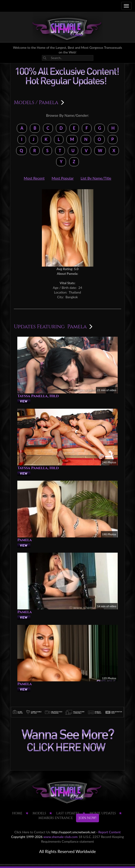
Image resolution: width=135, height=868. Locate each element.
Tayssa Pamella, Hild (38, 396)
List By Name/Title (96, 178)
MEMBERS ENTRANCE (56, 818)
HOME (17, 813)
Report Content (109, 832)
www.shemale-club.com (60, 837)
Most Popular (62, 178)
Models (24, 103)
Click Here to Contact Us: (33, 832)
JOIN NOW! (88, 818)
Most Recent (34, 178)
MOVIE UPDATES (103, 813)
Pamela (25, 540)
